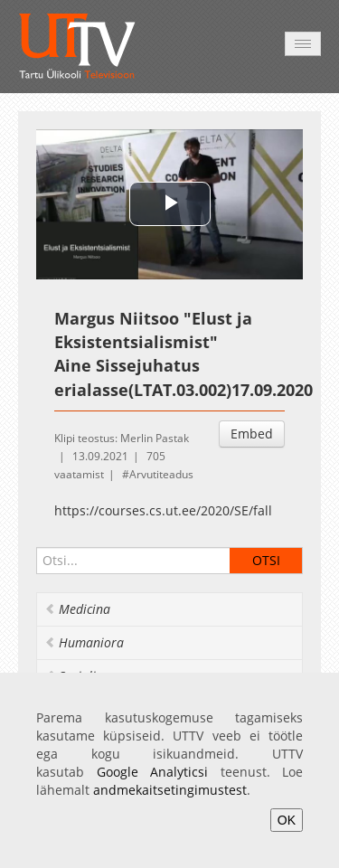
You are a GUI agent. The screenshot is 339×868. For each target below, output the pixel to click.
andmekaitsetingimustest (170, 790)
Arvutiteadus (161, 474)
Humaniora (84, 642)
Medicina (77, 609)
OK (287, 820)
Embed (252, 434)
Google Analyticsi (153, 772)
